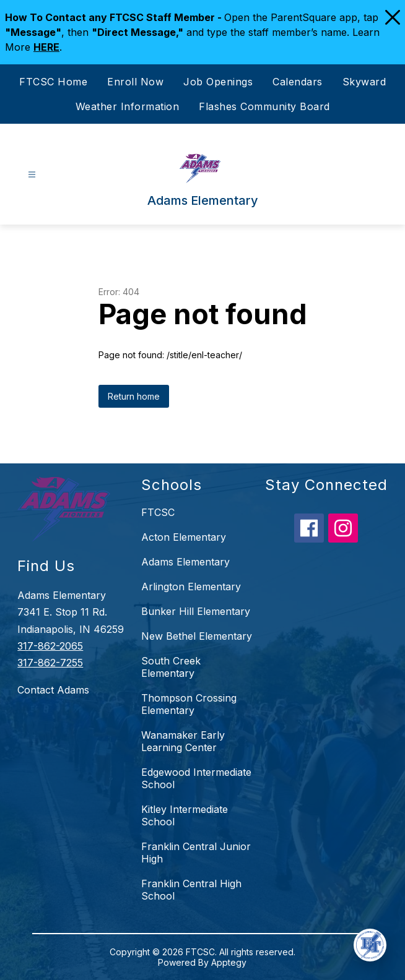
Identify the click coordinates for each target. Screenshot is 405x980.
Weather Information (128, 106)
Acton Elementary (184, 537)
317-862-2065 (50, 646)
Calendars (298, 82)
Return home (134, 396)
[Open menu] (32, 175)
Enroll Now (135, 82)
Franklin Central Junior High (196, 853)
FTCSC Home (53, 82)
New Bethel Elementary (197, 636)
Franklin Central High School (191, 890)
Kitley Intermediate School (185, 815)
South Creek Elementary (171, 667)
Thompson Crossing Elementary (189, 704)
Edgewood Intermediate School (196, 778)
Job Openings (218, 82)
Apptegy (229, 962)
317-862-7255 (50, 663)
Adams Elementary (185, 562)
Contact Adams (53, 690)
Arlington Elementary (191, 587)
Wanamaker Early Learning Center (183, 741)
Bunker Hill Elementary (196, 611)
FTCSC (158, 512)
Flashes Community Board (264, 106)
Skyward (364, 82)
